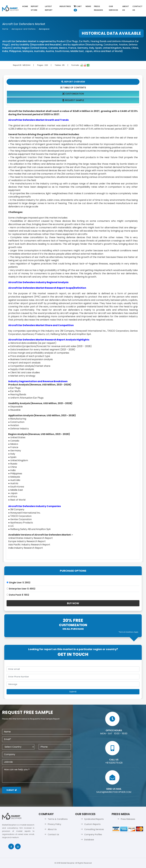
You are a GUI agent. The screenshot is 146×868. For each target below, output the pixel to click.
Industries (65, 6)
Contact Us (137, 8)
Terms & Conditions (58, 819)
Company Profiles (93, 834)
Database (89, 840)
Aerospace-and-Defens (24, 29)
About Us (126, 8)
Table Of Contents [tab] (73, 88)
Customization (73, 94)
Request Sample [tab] (73, 100)
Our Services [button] (113, 8)
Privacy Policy (54, 824)
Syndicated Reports (94, 819)
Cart (78, 8)
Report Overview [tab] (73, 82)
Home (25, 6)
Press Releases (98, 8)
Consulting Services (94, 829)
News (88, 6)
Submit (11, 790)
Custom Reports (92, 824)
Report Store (35, 8)
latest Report (49, 8)
